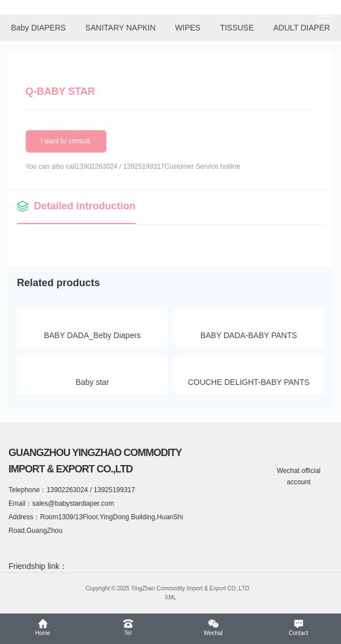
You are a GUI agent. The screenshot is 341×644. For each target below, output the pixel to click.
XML (171, 597)
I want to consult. (66, 141)
